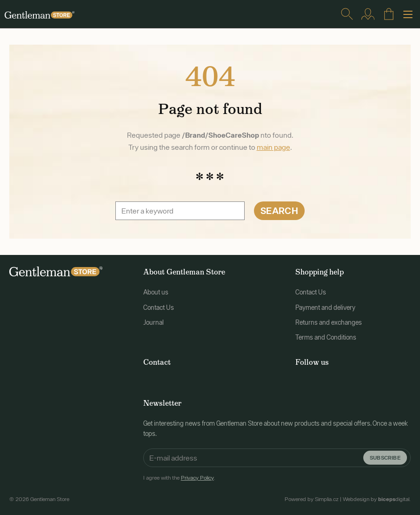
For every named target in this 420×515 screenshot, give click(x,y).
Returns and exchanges (329, 322)
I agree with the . (179, 478)
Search (279, 211)
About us (156, 292)
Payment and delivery (325, 308)
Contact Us (159, 308)
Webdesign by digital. (377, 499)
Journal (153, 322)
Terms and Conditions (326, 337)
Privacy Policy (197, 478)
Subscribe (385, 457)
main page (273, 147)
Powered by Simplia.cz (312, 499)
